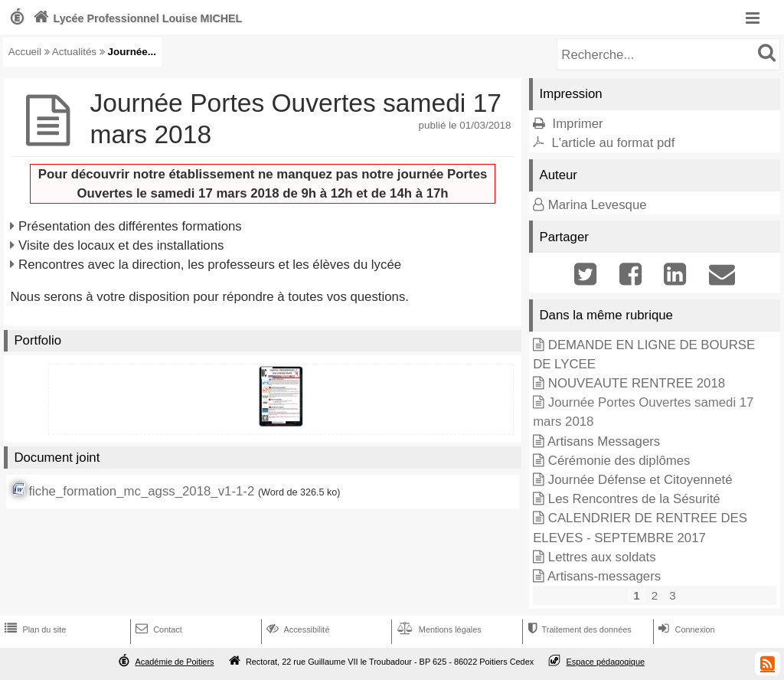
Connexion (685, 629)
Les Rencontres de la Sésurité (634, 499)
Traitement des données (578, 629)
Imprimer (577, 124)
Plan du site (34, 629)
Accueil (25, 52)
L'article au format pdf (613, 143)
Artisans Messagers (604, 441)
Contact (157, 629)
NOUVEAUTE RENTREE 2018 (637, 383)
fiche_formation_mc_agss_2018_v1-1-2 (141, 491)
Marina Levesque (598, 205)
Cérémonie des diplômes (619, 461)
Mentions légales (438, 629)
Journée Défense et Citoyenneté (640, 480)
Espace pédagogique (606, 662)
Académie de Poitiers (174, 662)
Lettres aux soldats (602, 557)
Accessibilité (297, 629)
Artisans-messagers (604, 576)
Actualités (74, 52)
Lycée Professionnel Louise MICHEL (136, 18)
